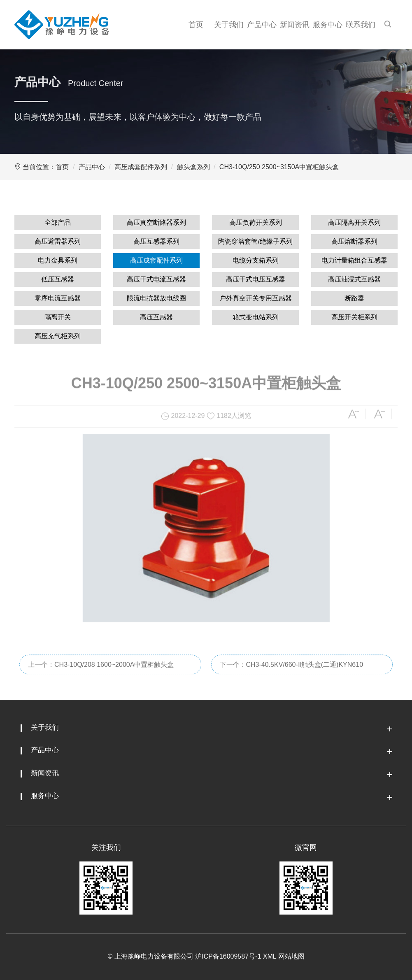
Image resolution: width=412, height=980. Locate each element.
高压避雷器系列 (58, 241)
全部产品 (58, 222)
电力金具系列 (58, 260)
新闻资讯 (295, 25)
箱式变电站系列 (256, 317)
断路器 (354, 298)
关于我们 (229, 25)
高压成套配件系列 (141, 167)
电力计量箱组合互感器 (354, 260)
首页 (196, 25)
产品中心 (262, 25)
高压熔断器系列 (354, 241)
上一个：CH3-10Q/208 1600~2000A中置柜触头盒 (101, 673)
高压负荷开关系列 (256, 222)
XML (270, 956)
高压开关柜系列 (354, 317)
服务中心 (328, 25)
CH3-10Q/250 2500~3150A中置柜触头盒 (279, 167)
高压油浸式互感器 (354, 279)
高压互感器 (156, 317)
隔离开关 (58, 317)
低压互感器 (58, 279)
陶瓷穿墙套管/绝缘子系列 (255, 241)
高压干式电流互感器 (156, 279)
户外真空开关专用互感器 (256, 298)
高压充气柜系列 (58, 336)
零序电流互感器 (58, 298)
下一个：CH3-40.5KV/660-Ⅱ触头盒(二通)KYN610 (292, 673)
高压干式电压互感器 (256, 279)
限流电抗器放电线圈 (156, 298)
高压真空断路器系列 (156, 222)
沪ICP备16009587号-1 (228, 956)
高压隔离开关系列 (354, 222)
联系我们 (361, 25)
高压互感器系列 (156, 241)
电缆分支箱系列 (256, 260)
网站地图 (291, 956)
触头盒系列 (193, 167)
